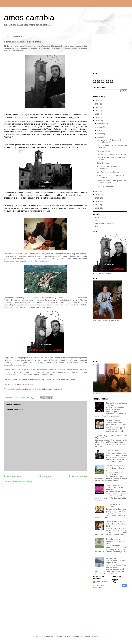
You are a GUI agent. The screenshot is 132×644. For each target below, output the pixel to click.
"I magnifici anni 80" (113, 420)
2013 (98, 205)
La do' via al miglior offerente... (109, 172)
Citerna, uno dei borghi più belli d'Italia (112, 154)
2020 (98, 114)
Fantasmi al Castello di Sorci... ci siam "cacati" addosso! (115, 487)
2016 (98, 195)
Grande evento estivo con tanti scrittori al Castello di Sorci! (116, 524)
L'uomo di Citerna (112, 451)
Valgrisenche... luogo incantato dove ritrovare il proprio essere (115, 560)
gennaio (101, 137)
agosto (100, 127)
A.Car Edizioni (100, 217)
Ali (96, 220)
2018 (98, 121)
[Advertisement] (110, 53)
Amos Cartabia (101, 582)
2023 (98, 107)
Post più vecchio (78, 476)
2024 (98, 104)
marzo (100, 130)
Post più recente (13, 476)
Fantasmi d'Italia (103, 151)
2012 (98, 208)
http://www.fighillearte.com (105, 223)
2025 (98, 100)
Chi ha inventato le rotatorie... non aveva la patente (115, 541)
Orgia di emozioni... (104, 163)
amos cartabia (29, 17)
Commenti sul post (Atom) (22, 482)
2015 (98, 198)
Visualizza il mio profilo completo (99, 586)
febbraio (101, 134)
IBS (96, 226)
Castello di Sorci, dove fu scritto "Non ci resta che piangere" (115, 468)
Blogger (96, 636)
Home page (45, 476)
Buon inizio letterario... (106, 186)
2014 (98, 201)
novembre (102, 124)
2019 (98, 117)
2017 (98, 191)
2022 (98, 111)
